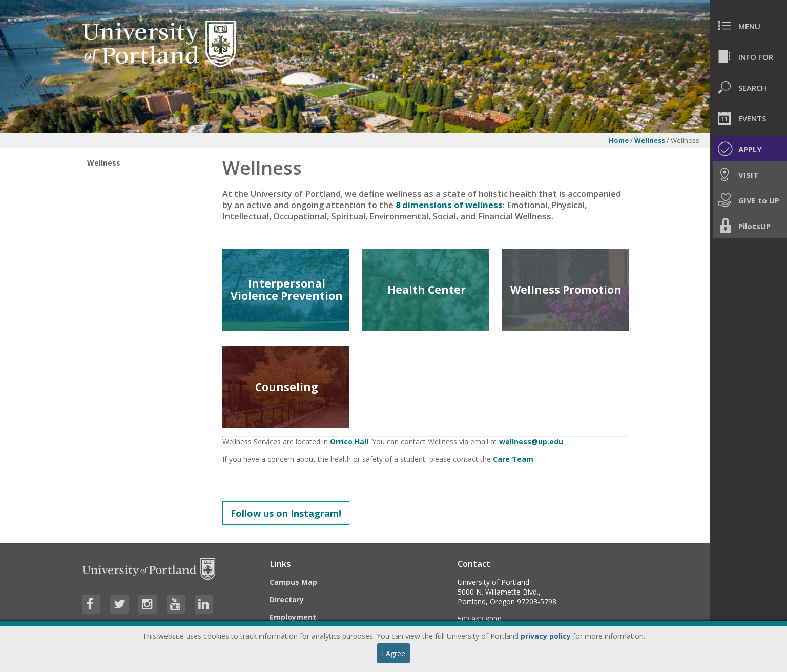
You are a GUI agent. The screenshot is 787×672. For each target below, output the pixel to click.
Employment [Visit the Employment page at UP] (293, 617)
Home (619, 140)
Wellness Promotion (566, 290)
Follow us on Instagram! (286, 513)
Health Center (427, 290)
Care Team (513, 459)
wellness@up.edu (531, 442)
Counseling (287, 387)
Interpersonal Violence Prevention (287, 290)
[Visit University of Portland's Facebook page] (91, 604)
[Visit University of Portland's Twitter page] (119, 604)
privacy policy (546, 636)
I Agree (393, 653)
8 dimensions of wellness (449, 205)
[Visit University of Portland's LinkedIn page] (204, 604)
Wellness (650, 140)
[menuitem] (749, 26)
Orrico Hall (349, 442)
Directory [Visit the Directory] (287, 599)
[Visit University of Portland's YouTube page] (176, 604)
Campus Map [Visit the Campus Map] (293, 582)
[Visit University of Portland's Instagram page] (148, 604)
